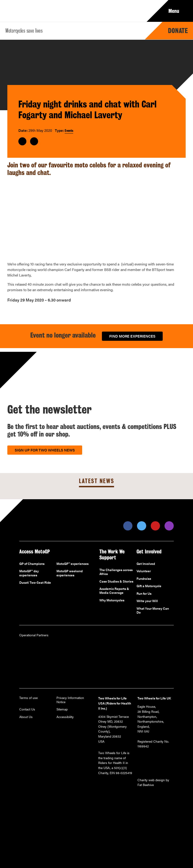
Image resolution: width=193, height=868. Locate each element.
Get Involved (146, 564)
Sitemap (62, 709)
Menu (177, 11)
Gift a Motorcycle (149, 586)
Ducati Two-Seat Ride (35, 583)
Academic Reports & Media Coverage (114, 591)
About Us (26, 717)
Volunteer (144, 571)
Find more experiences (132, 336)
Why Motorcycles (112, 600)
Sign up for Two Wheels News (45, 450)
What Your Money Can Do (153, 610)
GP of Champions (32, 564)
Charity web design (151, 780)
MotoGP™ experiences (73, 564)
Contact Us (27, 709)
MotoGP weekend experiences (70, 573)
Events (69, 131)
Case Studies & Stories (116, 581)
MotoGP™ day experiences (29, 573)
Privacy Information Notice (70, 700)
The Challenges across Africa (116, 572)
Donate (178, 31)
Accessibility (65, 717)
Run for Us (144, 594)
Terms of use (28, 698)
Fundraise (144, 579)
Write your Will (147, 601)
